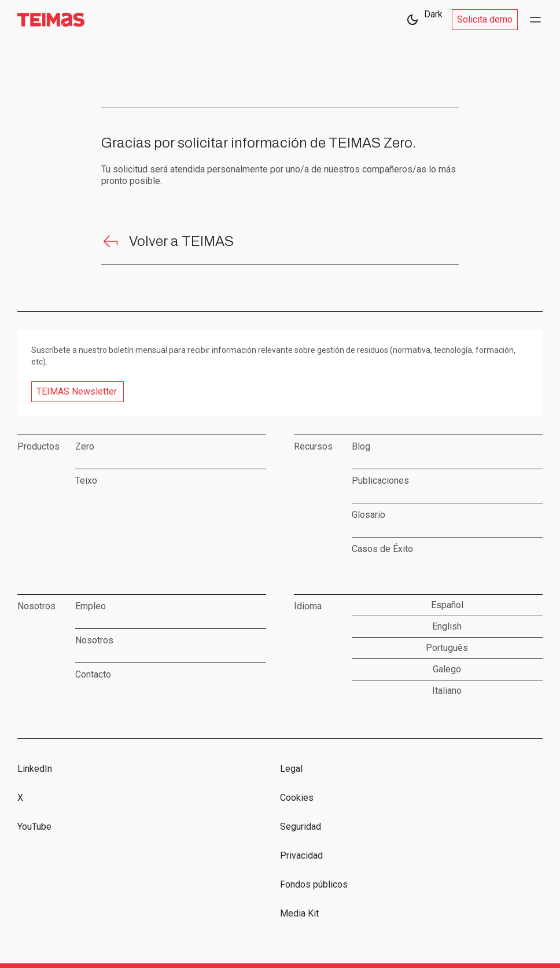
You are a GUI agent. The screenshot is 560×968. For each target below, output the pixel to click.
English (447, 626)
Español (447, 605)
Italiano (447, 691)
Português (447, 648)
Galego (447, 669)
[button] (535, 20)
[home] (51, 20)
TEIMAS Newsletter (77, 391)
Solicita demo (485, 19)
